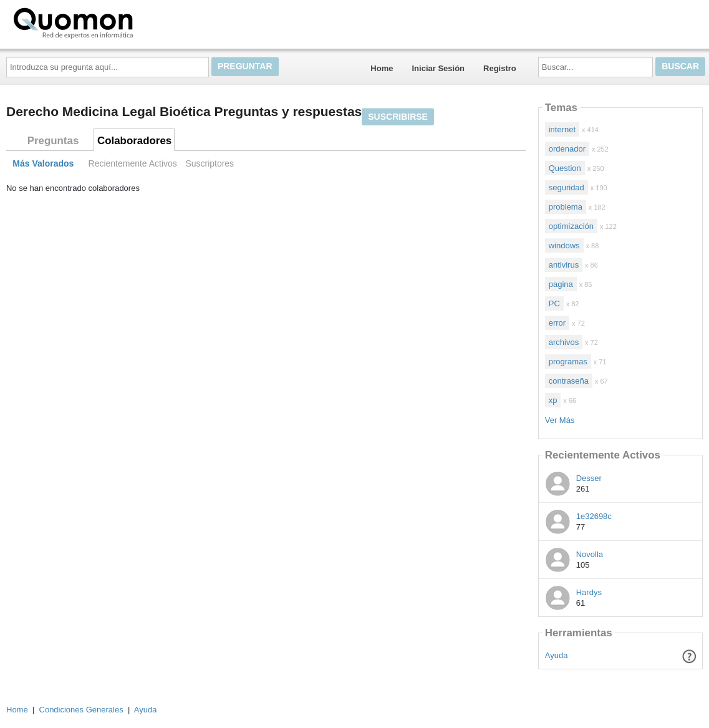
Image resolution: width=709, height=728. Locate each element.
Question (565, 168)
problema (566, 207)
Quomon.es (113, 22)
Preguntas (53, 141)
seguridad (567, 187)
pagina (561, 284)
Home (382, 68)
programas (568, 362)
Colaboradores (134, 141)
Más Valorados (43, 163)
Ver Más (560, 420)
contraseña (569, 381)
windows (564, 245)
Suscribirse (398, 117)
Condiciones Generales (81, 710)
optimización (571, 226)
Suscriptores (210, 163)
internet (562, 129)
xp (553, 400)
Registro (500, 68)
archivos (564, 342)
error (557, 323)
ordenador (567, 149)
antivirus (564, 265)
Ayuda (557, 655)
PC (554, 303)
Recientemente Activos (133, 163)
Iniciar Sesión (438, 68)
